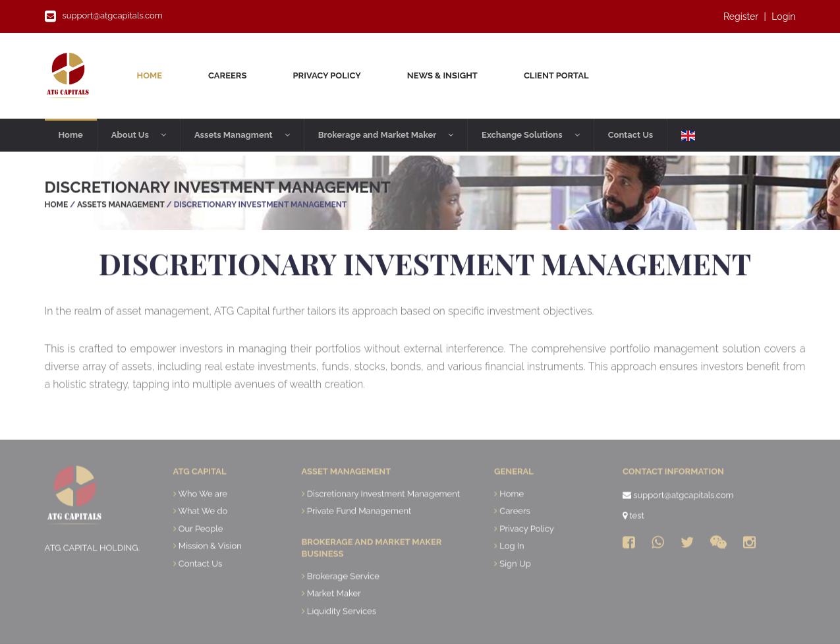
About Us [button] (139, 135)
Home (155, 74)
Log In (512, 572)
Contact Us (631, 135)
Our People (201, 555)
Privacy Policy (326, 75)
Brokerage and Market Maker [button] (386, 135)
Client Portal (556, 75)
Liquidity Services (342, 638)
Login (783, 16)
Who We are (203, 520)
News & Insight (442, 75)
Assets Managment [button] (242, 135)
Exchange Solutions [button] (531, 135)
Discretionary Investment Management (383, 520)
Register (741, 16)
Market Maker (334, 620)
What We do (203, 538)
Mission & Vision (210, 572)
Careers (227, 75)
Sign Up (515, 590)
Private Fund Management (359, 538)
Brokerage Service (343, 603)
